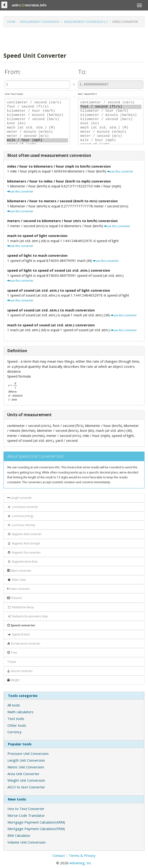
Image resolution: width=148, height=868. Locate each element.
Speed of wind (18, 634)
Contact (59, 855)
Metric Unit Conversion (26, 767)
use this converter (120, 171)
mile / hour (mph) (37, 140)
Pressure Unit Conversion (28, 753)
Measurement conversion (40, 22)
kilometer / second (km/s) (37, 119)
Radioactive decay (21, 607)
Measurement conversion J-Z (86, 22)
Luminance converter (23, 507)
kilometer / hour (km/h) (37, 111)
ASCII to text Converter (26, 787)
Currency (15, 732)
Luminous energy (20, 516)
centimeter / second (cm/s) (37, 103)
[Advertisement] (58, 39)
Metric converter (19, 571)
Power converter (19, 589)
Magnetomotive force (23, 562)
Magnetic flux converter (24, 552)
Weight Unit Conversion (26, 780)
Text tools (16, 719)
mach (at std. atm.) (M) (37, 128)
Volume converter (20, 671)
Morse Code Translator (26, 815)
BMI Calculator (19, 835)
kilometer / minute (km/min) (37, 115)
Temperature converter (24, 643)
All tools (14, 705)
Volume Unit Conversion (26, 842)
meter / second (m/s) (37, 136)
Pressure (15, 598)
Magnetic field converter (25, 534)
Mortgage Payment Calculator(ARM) (36, 822)
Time (12, 653)
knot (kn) (37, 124)
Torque (12, 662)
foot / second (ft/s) (37, 107)
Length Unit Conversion (26, 760)
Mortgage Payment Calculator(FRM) (36, 829)
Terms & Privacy (82, 855)
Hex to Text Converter (26, 809)
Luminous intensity (21, 525)
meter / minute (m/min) (37, 132)
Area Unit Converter (23, 774)
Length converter (20, 498)
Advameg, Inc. (81, 863)
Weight (13, 680)
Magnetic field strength (24, 543)
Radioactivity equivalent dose (28, 616)
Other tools (17, 725)
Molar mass (16, 580)
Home (11, 22)
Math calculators (20, 712)
